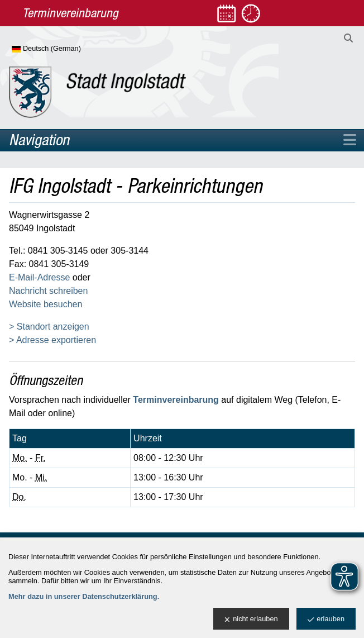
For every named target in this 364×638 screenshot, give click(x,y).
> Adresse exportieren (52, 340)
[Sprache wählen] (64, 49)
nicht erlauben (251, 619)
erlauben (326, 619)
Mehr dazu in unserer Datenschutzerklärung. (84, 596)
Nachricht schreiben (48, 291)
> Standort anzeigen (49, 327)
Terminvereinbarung (176, 400)
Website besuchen (45, 304)
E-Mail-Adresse (39, 277)
